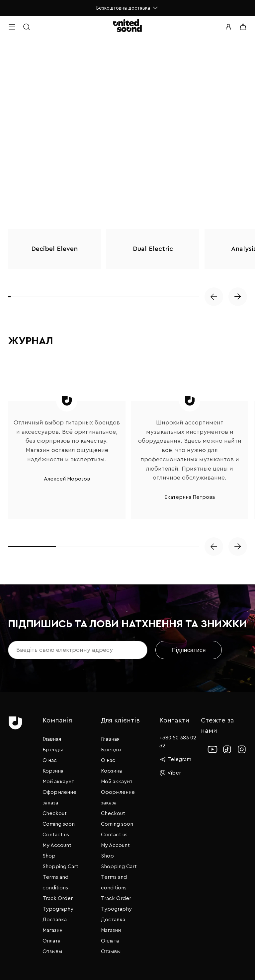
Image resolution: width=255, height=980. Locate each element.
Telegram (175, 759)
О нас (50, 760)
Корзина (53, 771)
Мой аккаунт (58, 782)
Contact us (56, 835)
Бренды (53, 750)
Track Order (58, 898)
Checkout (55, 813)
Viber (170, 773)
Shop (49, 856)
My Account (57, 845)
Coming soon (59, 824)
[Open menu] (12, 27)
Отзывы (52, 951)
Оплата (51, 941)
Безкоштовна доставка (128, 8)
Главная (52, 739)
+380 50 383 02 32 (178, 742)
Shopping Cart (60, 867)
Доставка (55, 920)
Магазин (52, 930)
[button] (214, 297)
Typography (58, 909)
